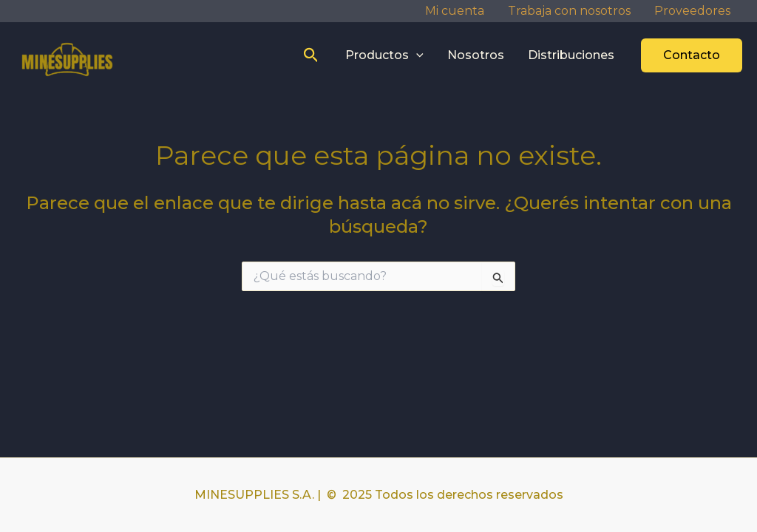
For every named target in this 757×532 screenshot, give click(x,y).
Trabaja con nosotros (569, 11)
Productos (384, 55)
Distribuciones (571, 55)
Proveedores (692, 11)
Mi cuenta (455, 11)
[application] (416, 55)
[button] (311, 56)
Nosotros (476, 55)
